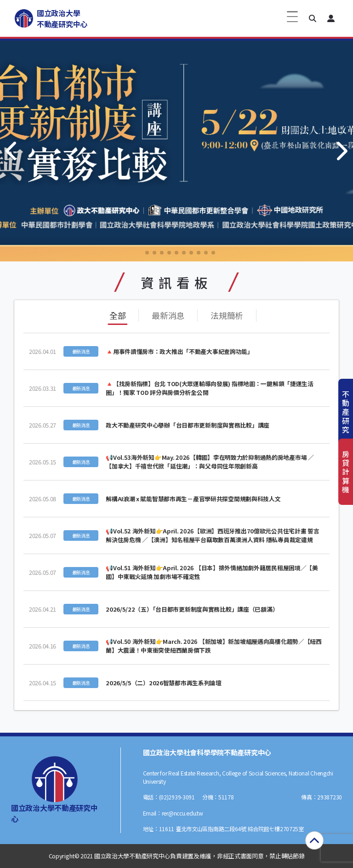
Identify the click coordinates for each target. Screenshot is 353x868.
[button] (313, 18)
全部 (117, 315)
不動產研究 (346, 412)
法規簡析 (227, 315)
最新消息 (168, 315)
